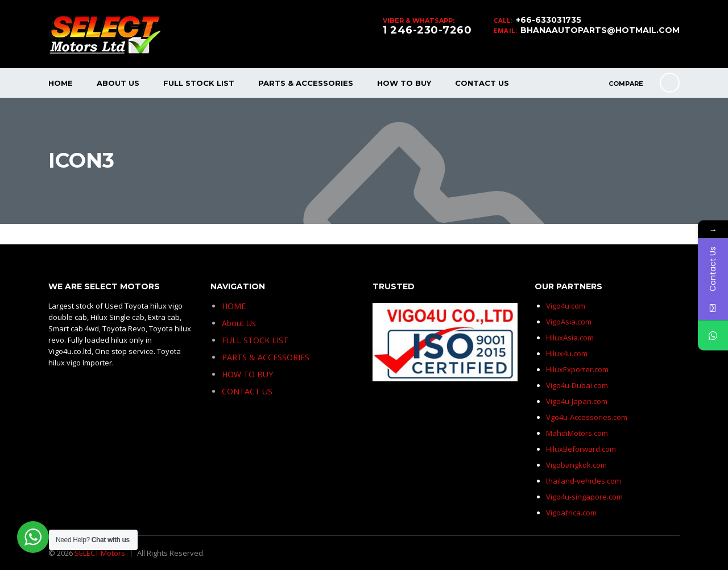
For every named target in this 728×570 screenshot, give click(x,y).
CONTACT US (482, 83)
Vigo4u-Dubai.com (577, 385)
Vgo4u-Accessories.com (587, 417)
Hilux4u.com (567, 353)
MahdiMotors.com (577, 433)
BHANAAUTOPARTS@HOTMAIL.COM (600, 30)
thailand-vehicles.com (584, 481)
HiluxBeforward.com (581, 449)
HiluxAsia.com (570, 338)
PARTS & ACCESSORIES (306, 83)
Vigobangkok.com (576, 465)
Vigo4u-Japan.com (577, 401)
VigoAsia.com (569, 322)
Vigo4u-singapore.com (584, 497)
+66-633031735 (549, 20)
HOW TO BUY (404, 83)
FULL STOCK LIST (199, 83)
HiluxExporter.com (577, 369)
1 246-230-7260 (427, 30)
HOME (61, 83)
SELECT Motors (100, 553)
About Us (118, 83)
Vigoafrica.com (571, 513)
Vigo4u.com (566, 306)
